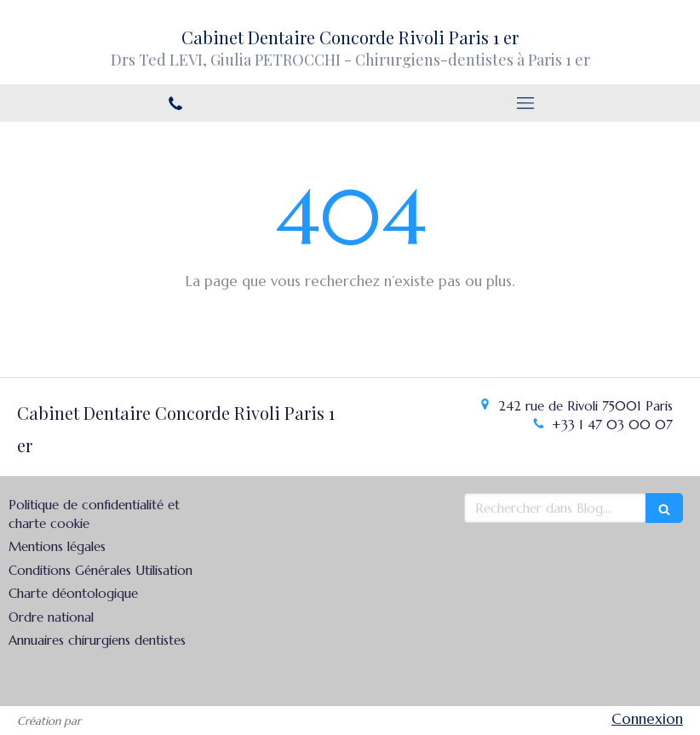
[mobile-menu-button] (525, 103)
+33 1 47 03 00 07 (612, 425)
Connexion (647, 719)
